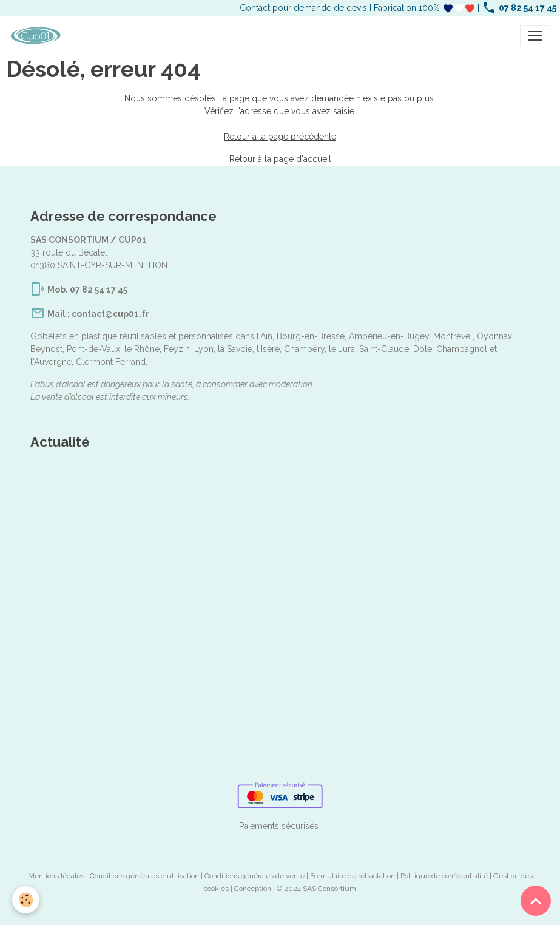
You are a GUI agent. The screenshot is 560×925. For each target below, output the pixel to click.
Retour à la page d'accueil (280, 159)
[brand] (38, 36)
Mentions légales (56, 876)
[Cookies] (26, 900)
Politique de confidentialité (444, 876)
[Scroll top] (536, 901)
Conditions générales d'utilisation (144, 876)
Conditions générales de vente (255, 876)
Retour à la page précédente (280, 137)
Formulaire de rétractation (353, 876)
